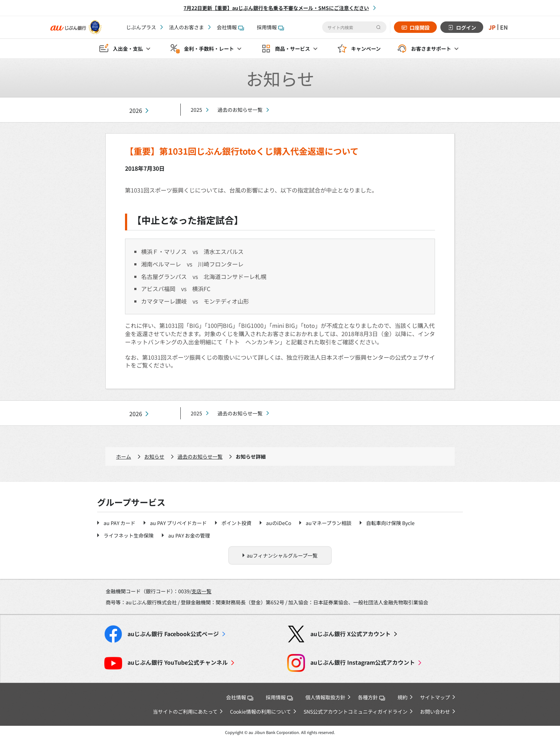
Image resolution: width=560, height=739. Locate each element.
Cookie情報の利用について (261, 711)
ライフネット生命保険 (129, 535)
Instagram (363, 662)
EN (504, 27)
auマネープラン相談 (329, 523)
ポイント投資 (236, 523)
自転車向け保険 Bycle (390, 523)
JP (492, 27)
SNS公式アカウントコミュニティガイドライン (356, 711)
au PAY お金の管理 (189, 535)
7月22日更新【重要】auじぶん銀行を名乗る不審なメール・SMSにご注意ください (276, 8)
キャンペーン (366, 49)
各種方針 (371, 697)
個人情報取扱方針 (325, 697)
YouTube (178, 662)
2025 (196, 110)
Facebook (173, 634)
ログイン (466, 28)
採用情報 (270, 27)
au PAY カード (119, 523)
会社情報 (230, 27)
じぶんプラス (141, 27)
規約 (402, 697)
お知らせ (154, 456)
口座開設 (420, 28)
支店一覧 (201, 591)
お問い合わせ (435, 711)
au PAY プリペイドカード (178, 523)
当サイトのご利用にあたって (185, 711)
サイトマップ (435, 697)
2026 (136, 111)
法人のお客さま (186, 27)
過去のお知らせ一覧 (240, 110)
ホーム (124, 456)
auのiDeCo (279, 523)
